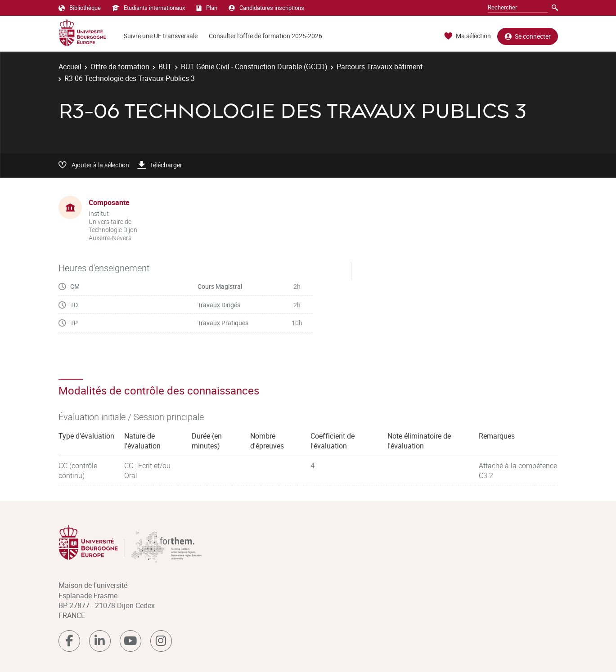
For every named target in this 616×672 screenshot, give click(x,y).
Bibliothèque (80, 8)
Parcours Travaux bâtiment (380, 67)
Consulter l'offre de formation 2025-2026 (265, 36)
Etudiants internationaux (148, 8)
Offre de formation (120, 67)
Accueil (70, 67)
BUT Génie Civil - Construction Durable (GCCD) (254, 67)
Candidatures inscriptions (266, 8)
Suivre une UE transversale (161, 36)
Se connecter (528, 36)
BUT (165, 67)
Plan (207, 8)
